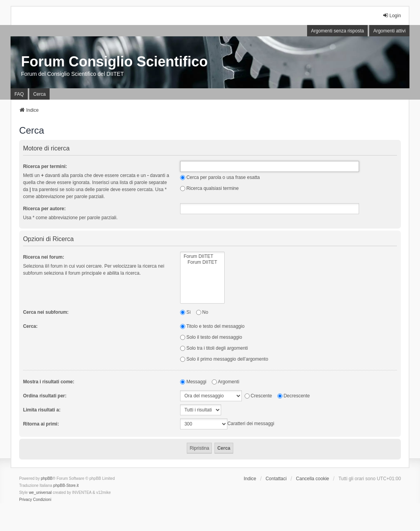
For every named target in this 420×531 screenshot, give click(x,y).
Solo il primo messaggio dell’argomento (224, 359)
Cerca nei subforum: (46, 312)
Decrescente (294, 396)
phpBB (46, 478)
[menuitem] (26, 500)
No (202, 312)
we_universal (40, 493)
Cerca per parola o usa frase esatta (220, 177)
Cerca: (30, 326)
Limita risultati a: (42, 410)
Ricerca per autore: (44, 209)
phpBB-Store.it (66, 485)
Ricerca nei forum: (44, 257)
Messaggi (193, 382)
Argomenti (226, 382)
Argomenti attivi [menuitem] (389, 31)
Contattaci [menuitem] (276, 479)
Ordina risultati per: (45, 396)
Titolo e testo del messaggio (212, 326)
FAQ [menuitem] (19, 94)
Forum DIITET (202, 257)
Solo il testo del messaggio (211, 337)
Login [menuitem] (392, 15)
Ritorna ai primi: (41, 424)
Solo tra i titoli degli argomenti (214, 348)
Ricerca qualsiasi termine (209, 188)
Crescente (258, 396)
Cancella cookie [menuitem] (313, 479)
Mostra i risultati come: (49, 382)
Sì (185, 312)
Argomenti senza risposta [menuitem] (337, 31)
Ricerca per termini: (45, 166)
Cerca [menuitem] (39, 94)
